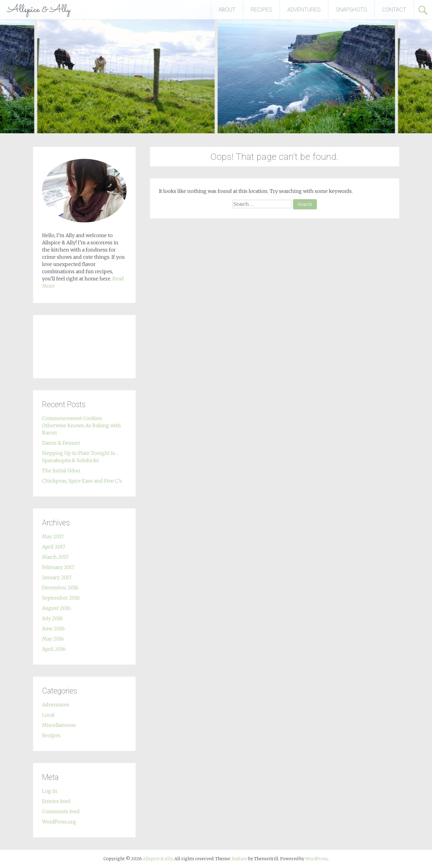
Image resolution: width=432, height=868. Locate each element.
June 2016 (53, 629)
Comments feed (61, 811)
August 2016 (56, 608)
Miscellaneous (59, 725)
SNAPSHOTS (351, 9)
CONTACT (394, 9)
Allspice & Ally (39, 10)
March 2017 (55, 557)
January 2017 (57, 577)
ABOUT (227, 9)
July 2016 (52, 618)
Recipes (51, 735)
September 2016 (61, 598)
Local (48, 715)
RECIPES (261, 9)
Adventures (56, 705)
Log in (50, 791)
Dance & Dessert (61, 443)
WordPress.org (59, 822)
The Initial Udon (61, 471)
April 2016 (54, 649)
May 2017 (53, 536)
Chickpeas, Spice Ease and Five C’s (82, 481)
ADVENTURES (304, 9)
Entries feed (56, 801)
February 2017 (58, 567)
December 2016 (60, 588)
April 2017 (54, 547)
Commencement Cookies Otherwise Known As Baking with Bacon (81, 425)
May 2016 (53, 639)
